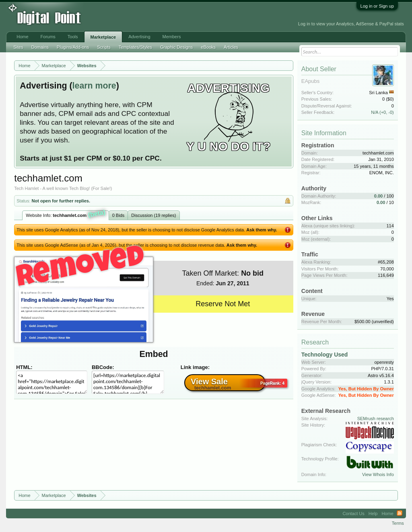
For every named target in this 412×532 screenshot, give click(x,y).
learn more (94, 86)
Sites (18, 47)
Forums (48, 37)
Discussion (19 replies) (153, 215)
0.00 (378, 196)
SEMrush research (376, 419)
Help (373, 513)
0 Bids (118, 215)
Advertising (139, 37)
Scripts (104, 47)
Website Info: (66, 214)
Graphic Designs (176, 47)
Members (172, 37)
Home (22, 37)
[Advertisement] (181, 17)
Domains (40, 47)
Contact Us (353, 513)
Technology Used (325, 355)
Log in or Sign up (377, 6)
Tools (73, 37)
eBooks (208, 47)
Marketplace (103, 37)
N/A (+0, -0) (382, 112)
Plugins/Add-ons (73, 47)
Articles (231, 47)
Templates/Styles (135, 47)
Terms (398, 523)
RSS (400, 513)
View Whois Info (378, 474)
